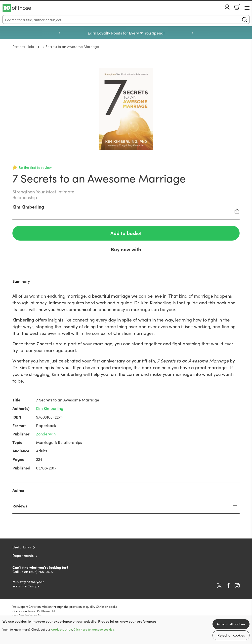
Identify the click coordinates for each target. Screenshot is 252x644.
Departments (23, 555)
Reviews (20, 506)
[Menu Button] (247, 8)
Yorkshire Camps (26, 586)
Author (19, 490)
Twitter (219, 586)
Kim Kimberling (28, 207)
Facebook (228, 586)
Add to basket (126, 233)
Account (227, 7)
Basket (237, 7)
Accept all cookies (231, 624)
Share (237, 211)
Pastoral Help (23, 46)
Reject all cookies (231, 635)
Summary (21, 281)
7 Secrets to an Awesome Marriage (71, 46)
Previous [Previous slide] (60, 33)
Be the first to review (35, 167)
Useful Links (22, 547)
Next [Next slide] (192, 33)
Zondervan (46, 434)
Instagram (237, 586)
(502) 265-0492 (41, 572)
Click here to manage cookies (94, 629)
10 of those (17, 8)
